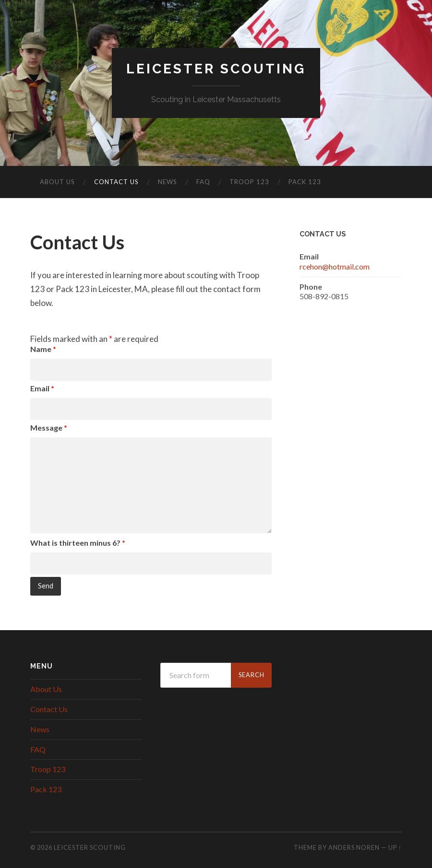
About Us (57, 182)
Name (43, 349)
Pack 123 (305, 182)
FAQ (203, 182)
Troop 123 (249, 182)
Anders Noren (354, 847)
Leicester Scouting (216, 69)
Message (49, 428)
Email (42, 388)
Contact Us (116, 182)
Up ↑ (395, 847)
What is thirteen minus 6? (78, 543)
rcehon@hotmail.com (335, 266)
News (168, 182)
